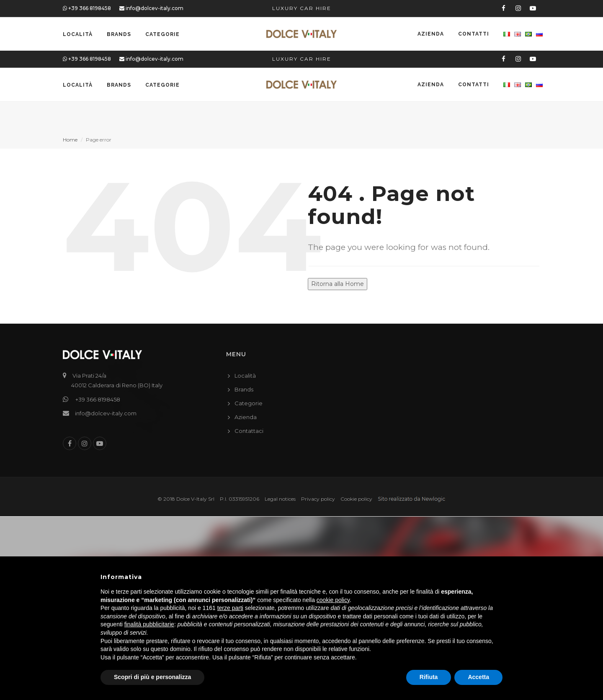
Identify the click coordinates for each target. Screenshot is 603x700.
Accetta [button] (478, 677)
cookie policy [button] (333, 600)
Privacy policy (318, 499)
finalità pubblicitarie (149, 624)
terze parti (230, 608)
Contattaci (249, 431)
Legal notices (280, 499)
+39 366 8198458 (87, 8)
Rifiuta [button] (429, 677)
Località (78, 34)
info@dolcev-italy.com (151, 8)
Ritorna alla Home (338, 284)
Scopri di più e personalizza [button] (152, 677)
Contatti (474, 34)
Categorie (162, 34)
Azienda (431, 34)
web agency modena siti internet (412, 499)
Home (70, 140)
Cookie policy (356, 499)
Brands (119, 34)
